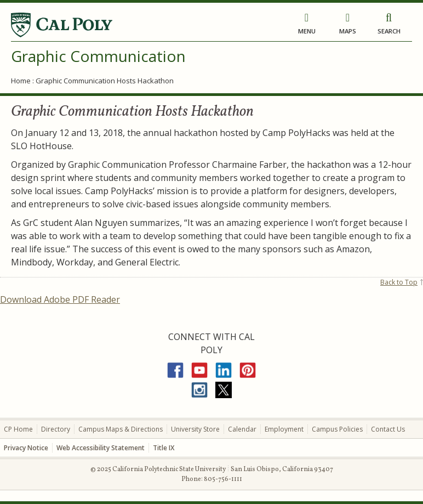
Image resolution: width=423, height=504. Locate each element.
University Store (195, 429)
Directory (56, 429)
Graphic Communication (98, 56)
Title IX (164, 448)
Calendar (242, 429)
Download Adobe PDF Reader (60, 299)
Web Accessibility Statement (101, 448)
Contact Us (388, 429)
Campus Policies (337, 429)
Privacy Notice (26, 448)
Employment (284, 429)
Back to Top (399, 282)
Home (21, 81)
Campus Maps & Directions (121, 429)
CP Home (18, 429)
